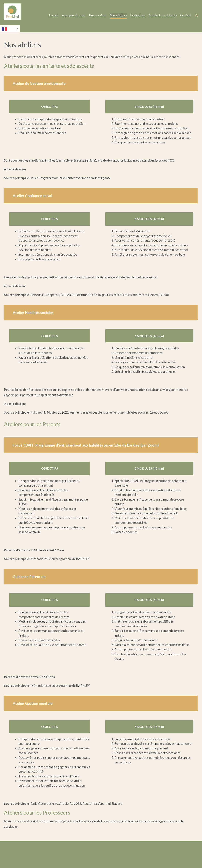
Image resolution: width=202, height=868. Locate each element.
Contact (186, 15)
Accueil (54, 15)
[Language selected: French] (10, 29)
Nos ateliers (118, 15)
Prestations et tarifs (163, 15)
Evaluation (137, 15)
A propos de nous (74, 15)
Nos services (98, 15)
